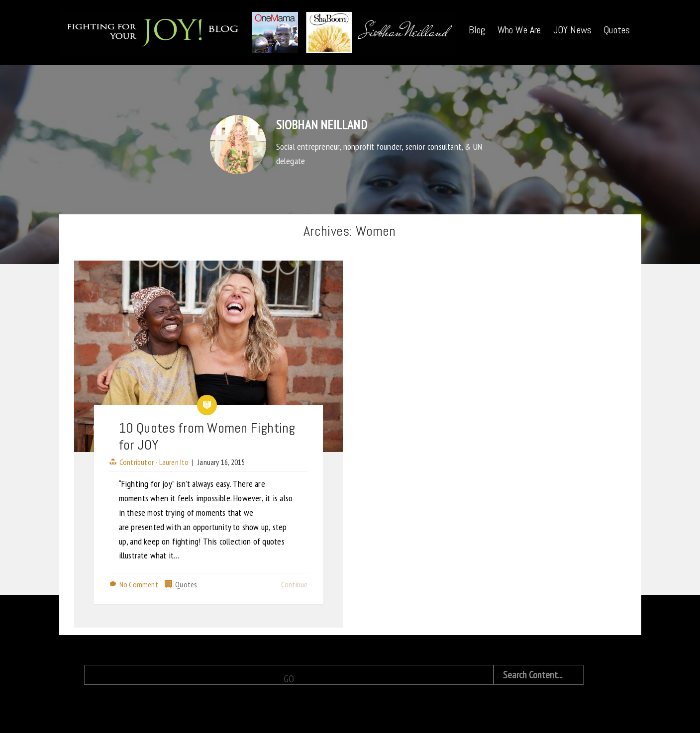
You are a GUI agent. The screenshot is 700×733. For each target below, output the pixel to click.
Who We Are (519, 30)
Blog (477, 30)
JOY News (573, 30)
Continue (295, 584)
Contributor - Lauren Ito (154, 462)
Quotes (617, 30)
